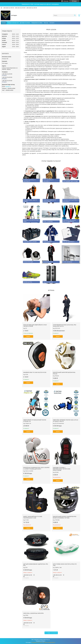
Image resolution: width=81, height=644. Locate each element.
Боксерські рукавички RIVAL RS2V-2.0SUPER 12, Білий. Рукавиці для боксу (36, 468)
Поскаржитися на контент (37, 642)
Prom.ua (48, 640)
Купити (28, 336)
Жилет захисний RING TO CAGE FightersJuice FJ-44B (33, 517)
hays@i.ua (8, 87)
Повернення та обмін (37, 23)
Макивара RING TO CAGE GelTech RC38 (35, 372)
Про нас (46, 23)
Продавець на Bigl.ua (40, 641)
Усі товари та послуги (51, 633)
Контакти (52, 23)
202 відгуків (66, 1)
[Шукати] (75, 15)
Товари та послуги (12, 23)
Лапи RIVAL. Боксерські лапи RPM (33, 613)
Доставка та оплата (25, 23)
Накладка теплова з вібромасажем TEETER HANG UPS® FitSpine (62, 469)
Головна (4, 23)
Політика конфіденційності (49, 642)
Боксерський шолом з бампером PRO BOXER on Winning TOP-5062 (65, 517)
